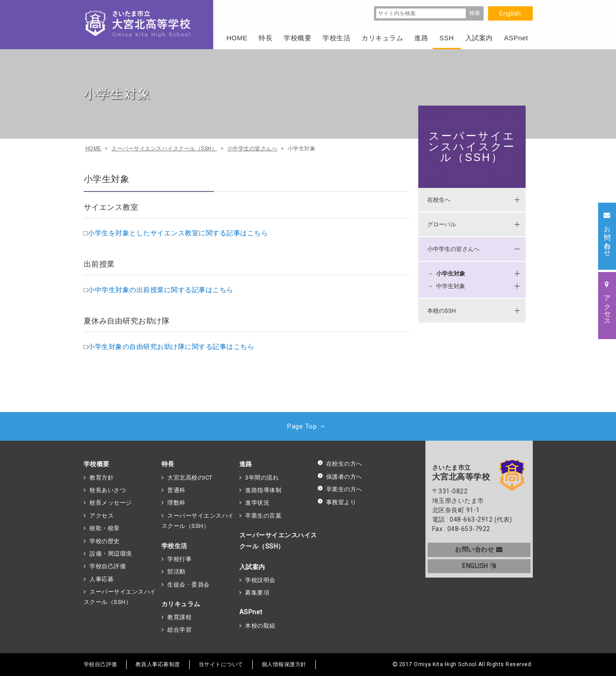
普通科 (176, 490)
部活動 (176, 572)
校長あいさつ (108, 490)
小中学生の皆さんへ (453, 249)
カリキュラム (181, 604)
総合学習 (179, 630)
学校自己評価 (108, 566)
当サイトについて (221, 664)
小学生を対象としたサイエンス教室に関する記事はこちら (178, 233)
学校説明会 (260, 580)
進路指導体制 (263, 490)
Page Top (308, 426)
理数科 (176, 503)
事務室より (337, 502)
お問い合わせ (479, 549)
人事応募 (102, 579)
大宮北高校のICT (190, 478)
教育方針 (102, 478)
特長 (168, 464)
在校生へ (439, 200)
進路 (246, 464)
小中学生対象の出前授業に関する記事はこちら (161, 290)
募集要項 (257, 593)
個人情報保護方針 (284, 664)
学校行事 (179, 559)
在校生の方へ (340, 464)
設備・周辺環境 (111, 554)
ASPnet (251, 612)
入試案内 (252, 567)
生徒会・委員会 (189, 585)
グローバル (442, 224)
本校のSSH (442, 311)
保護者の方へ (340, 477)
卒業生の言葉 (263, 516)
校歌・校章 (105, 528)
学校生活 (174, 546)
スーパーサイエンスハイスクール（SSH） (472, 147)
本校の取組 (260, 626)
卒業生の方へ (340, 489)
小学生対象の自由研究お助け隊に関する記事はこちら (171, 347)
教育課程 (179, 617)
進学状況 (257, 503)
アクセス (102, 516)
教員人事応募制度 (158, 664)
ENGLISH (479, 566)
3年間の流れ (262, 478)
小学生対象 (451, 274)
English (510, 13)
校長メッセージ (111, 503)
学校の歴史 (105, 541)
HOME (237, 38)
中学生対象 (451, 286)
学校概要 (97, 464)
